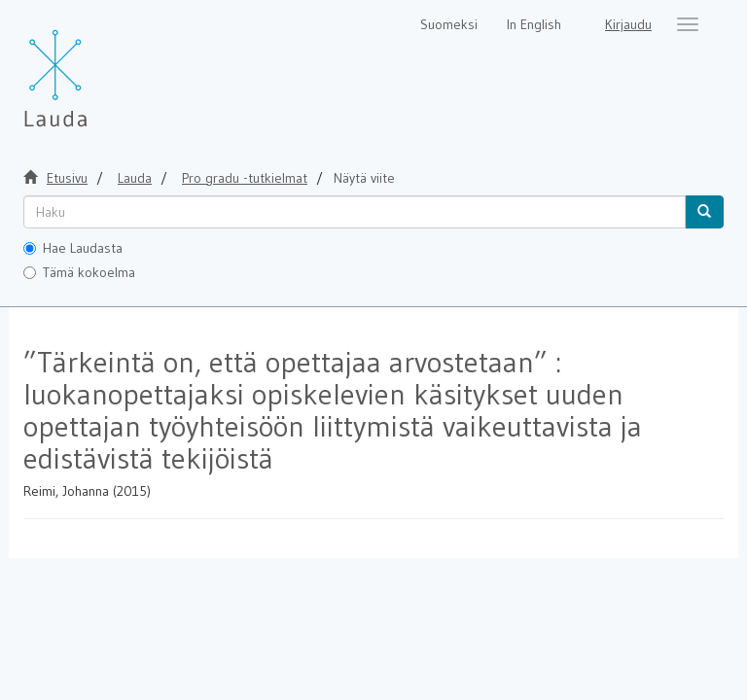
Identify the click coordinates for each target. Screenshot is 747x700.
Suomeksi (449, 24)
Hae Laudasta (73, 248)
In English (534, 24)
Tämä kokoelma (79, 272)
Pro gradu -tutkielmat (245, 178)
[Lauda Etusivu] (96, 68)
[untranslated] (355, 212)
